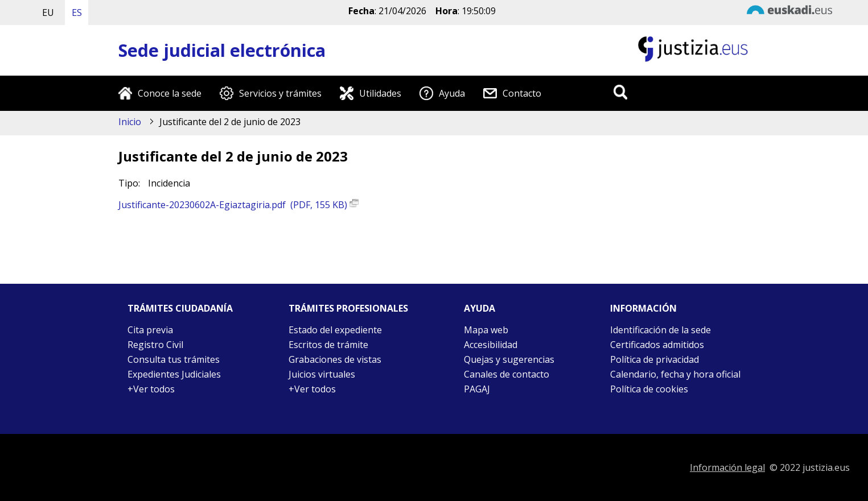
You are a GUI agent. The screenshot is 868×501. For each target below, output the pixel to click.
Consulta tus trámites (174, 359)
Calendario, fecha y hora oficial (675, 374)
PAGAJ (477, 389)
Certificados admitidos (657, 345)
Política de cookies (649, 389)
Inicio (130, 122)
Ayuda (452, 93)
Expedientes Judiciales (174, 374)
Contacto (522, 93)
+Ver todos (151, 389)
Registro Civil (155, 345)
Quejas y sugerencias (509, 359)
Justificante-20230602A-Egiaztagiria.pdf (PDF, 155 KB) (238, 205)
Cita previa (150, 330)
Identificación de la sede (661, 330)
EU (48, 13)
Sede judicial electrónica (222, 50)
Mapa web (486, 330)
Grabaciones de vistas (335, 359)
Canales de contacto (507, 374)
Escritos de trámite (328, 345)
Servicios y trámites (280, 93)
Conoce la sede (170, 93)
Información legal (727, 467)
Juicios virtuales (322, 374)
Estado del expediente (335, 330)
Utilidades (380, 93)
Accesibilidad (491, 345)
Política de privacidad (655, 359)
